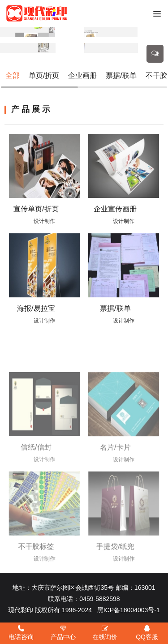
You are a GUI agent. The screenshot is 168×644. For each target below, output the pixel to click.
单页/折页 (44, 75)
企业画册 (82, 75)
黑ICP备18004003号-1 (129, 610)
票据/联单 (121, 75)
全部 (13, 75)
